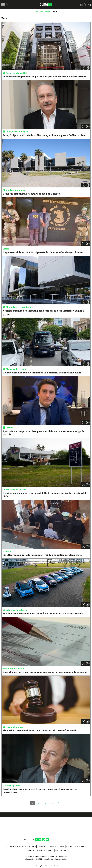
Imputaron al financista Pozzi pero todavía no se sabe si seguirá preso (43, 252)
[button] (88, 68)
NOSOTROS (49, 850)
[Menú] (3, 5)
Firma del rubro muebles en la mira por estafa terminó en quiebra (41, 730)
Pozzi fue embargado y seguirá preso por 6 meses (31, 194)
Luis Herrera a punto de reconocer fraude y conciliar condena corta (42, 555)
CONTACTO (60, 850)
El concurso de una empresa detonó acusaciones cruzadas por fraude (43, 613)
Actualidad (12, 847)
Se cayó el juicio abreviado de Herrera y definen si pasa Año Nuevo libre (44, 135)
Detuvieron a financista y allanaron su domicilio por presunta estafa (42, 373)
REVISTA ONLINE (34, 850)
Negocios (71, 847)
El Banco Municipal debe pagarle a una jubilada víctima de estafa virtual (44, 77)
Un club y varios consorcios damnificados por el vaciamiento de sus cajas (45, 672)
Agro (22, 847)
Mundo (61, 847)
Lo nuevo (52, 847)
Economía (31, 847)
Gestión (41, 847)
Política (82, 847)
